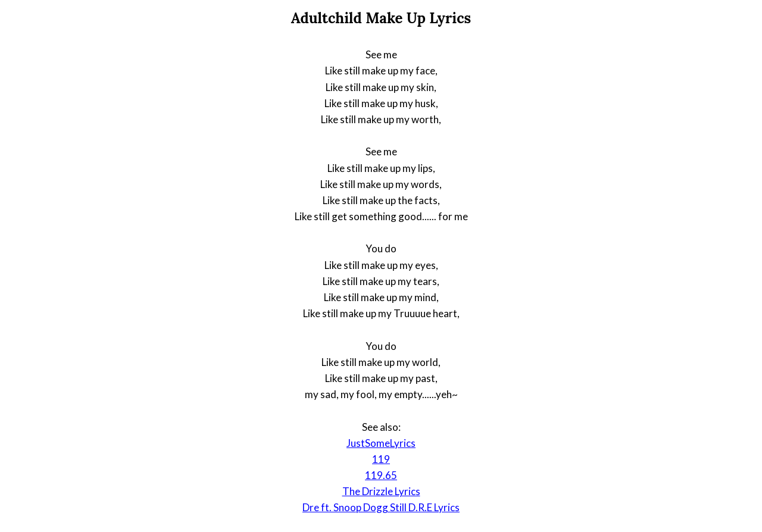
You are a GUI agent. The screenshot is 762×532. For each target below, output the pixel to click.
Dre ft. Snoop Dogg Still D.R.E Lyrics (381, 507)
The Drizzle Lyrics (381, 491)
